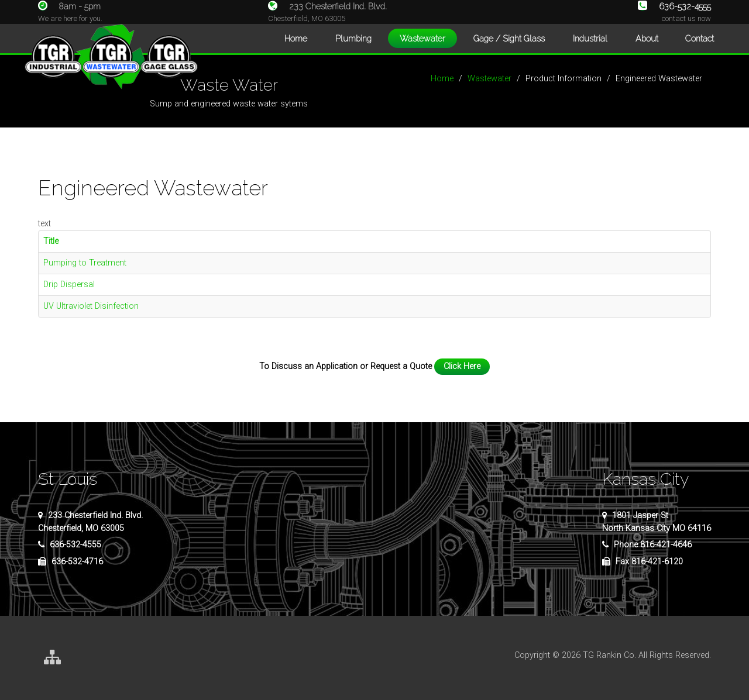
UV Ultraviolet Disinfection (91, 306)
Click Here (462, 366)
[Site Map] (52, 658)
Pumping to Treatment (85, 263)
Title (51, 241)
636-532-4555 (674, 6)
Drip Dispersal (69, 285)
